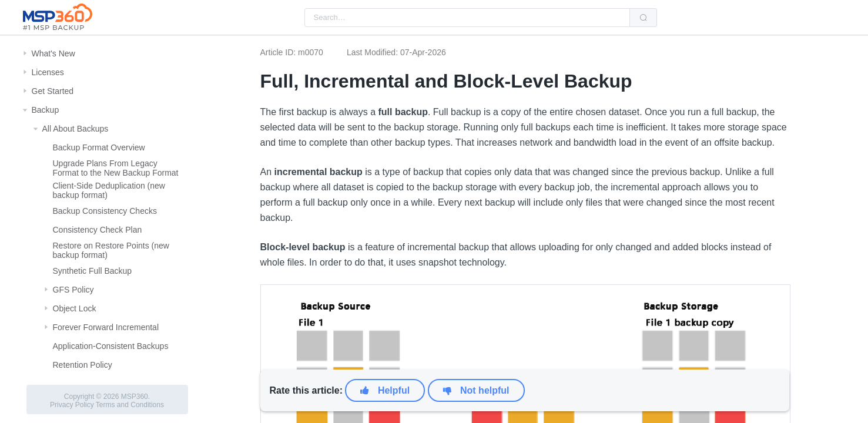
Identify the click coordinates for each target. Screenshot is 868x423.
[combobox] (467, 18)
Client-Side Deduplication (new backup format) (109, 190)
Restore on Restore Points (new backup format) (111, 250)
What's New (53, 53)
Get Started (53, 91)
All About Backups (76, 129)
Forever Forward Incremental (106, 327)
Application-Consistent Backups (111, 346)
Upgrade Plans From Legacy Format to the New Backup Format (116, 168)
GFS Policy (73, 290)
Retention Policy (83, 365)
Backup (46, 110)
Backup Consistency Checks (105, 211)
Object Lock (75, 308)
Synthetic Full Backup (93, 271)
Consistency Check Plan (98, 230)
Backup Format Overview (99, 147)
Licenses (48, 72)
